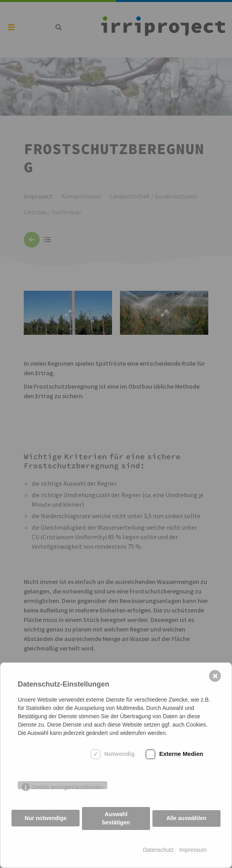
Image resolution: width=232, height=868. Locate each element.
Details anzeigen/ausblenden (68, 787)
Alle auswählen (187, 818)
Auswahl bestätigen (116, 818)
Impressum (193, 850)
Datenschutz (158, 850)
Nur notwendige (46, 818)
